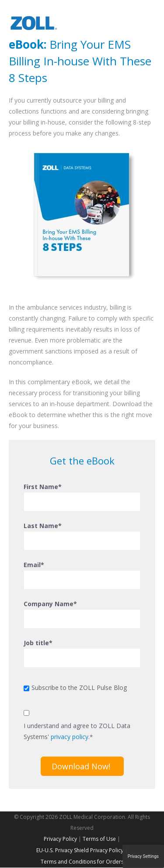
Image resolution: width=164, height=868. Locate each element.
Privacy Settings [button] (143, 856)
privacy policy (70, 737)
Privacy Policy (60, 839)
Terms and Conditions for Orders (82, 862)
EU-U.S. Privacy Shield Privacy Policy (80, 850)
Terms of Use (99, 839)
